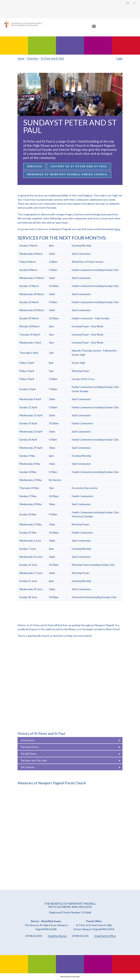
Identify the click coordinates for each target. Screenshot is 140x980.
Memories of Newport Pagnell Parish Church (67, 174)
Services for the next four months (61, 238)
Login (119, 58)
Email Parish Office (105, 936)
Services (35, 166)
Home (21, 58)
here (117, 229)
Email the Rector (57, 936)
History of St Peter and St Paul (79, 166)
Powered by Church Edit (70, 977)
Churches (33, 58)
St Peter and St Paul (52, 58)
